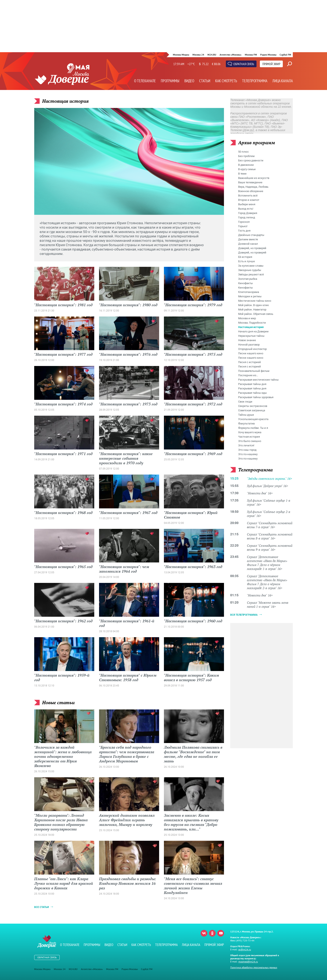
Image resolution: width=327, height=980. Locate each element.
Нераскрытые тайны (251, 336)
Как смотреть (226, 81)
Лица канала (283, 81)
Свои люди (245, 402)
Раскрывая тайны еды (252, 393)
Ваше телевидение (250, 182)
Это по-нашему (248, 454)
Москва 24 (198, 55)
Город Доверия (248, 213)
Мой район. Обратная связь (256, 314)
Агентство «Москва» (231, 55)
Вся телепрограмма (244, 615)
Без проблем (246, 156)
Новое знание (247, 340)
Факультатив (246, 424)
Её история (245, 257)
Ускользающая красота (253, 419)
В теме (242, 174)
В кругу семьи (247, 169)
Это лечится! (246, 445)
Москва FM (251, 55)
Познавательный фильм (254, 371)
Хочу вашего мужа (250, 432)
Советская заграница (252, 410)
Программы (170, 81)
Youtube (221, 933)
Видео (189, 81)
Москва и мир (247, 318)
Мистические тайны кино (255, 301)
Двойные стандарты (251, 235)
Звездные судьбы (250, 270)
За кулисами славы (251, 266)
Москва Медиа (181, 55)
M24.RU (212, 55)
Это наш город (247, 450)
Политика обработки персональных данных (254, 967)
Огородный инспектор (252, 349)
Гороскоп (244, 222)
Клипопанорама (249, 292)
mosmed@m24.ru (248, 962)
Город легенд (247, 217)
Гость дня (244, 231)
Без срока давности (251, 160)
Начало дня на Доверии (253, 331)
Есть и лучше (247, 261)
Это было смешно (250, 441)
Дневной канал (248, 244)
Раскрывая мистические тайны (258, 380)
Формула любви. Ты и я (253, 428)
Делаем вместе (248, 239)
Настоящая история (251, 327)
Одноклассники (212, 933)
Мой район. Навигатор (252, 310)
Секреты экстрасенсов (253, 406)
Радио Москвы (268, 55)
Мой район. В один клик (253, 305)
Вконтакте (204, 933)
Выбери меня (247, 204)
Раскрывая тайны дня (252, 384)
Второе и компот (249, 200)
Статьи (205, 81)
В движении (246, 165)
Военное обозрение (251, 191)
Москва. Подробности (252, 323)
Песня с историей (250, 362)
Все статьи (42, 907)
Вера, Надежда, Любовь (253, 187)
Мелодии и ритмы (250, 296)
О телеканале (145, 81)
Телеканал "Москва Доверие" (62, 78)
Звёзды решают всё (251, 274)
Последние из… (248, 375)
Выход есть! (246, 209)
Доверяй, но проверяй (252, 248)
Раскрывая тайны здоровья (256, 397)
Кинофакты (245, 283)
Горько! (243, 226)
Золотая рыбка (248, 279)
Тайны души (246, 415)
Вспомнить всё (248, 196)
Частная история (249, 437)
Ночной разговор (249, 345)
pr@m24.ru (245, 949)
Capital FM (285, 55)
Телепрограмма (255, 81)
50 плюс (243, 152)
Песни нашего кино (251, 353)
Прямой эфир (271, 64)
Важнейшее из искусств (254, 178)
